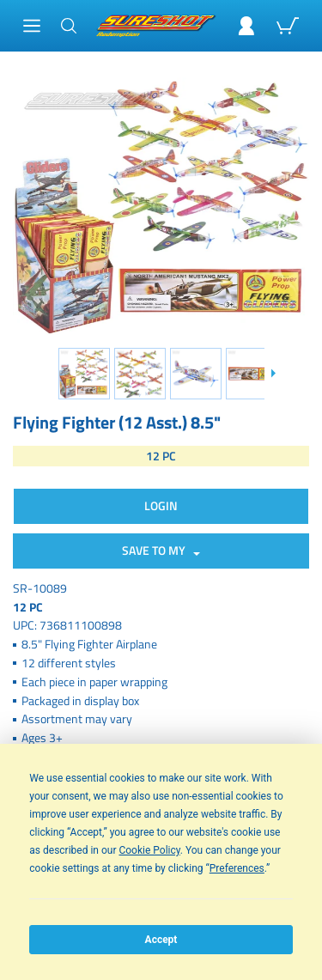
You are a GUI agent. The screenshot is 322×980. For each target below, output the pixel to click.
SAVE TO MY (156, 550)
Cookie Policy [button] (149, 850)
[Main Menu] (32, 26)
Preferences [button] (237, 868)
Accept (161, 940)
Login (161, 505)
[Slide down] (273, 374)
